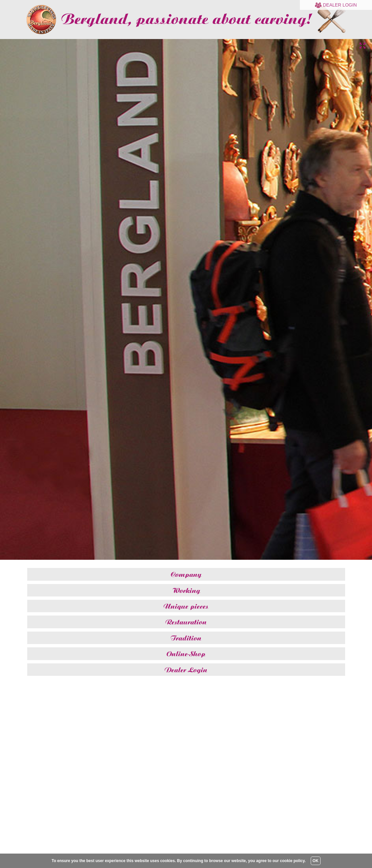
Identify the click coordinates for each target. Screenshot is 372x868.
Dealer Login (336, 5)
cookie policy (292, 861)
